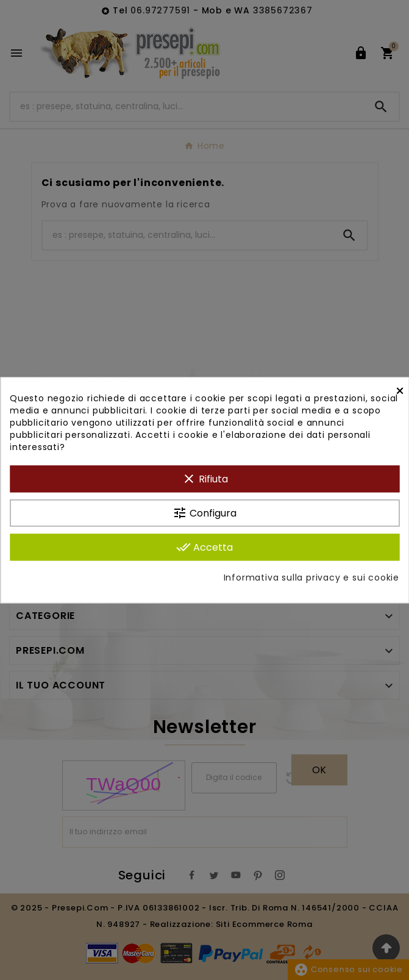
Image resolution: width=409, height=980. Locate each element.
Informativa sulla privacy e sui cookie (311, 578)
